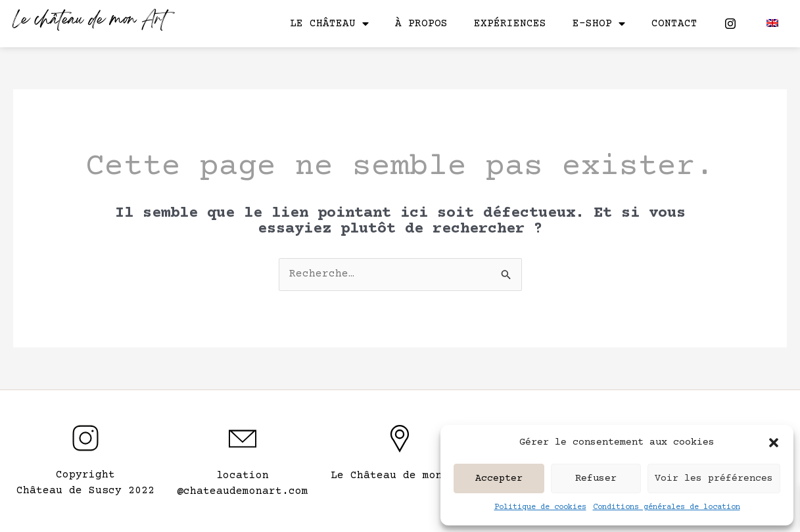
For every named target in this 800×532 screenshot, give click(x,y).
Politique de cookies (540, 507)
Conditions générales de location (667, 507)
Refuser (596, 478)
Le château (329, 24)
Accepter (499, 478)
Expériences (510, 24)
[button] (774, 443)
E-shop (599, 24)
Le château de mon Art (89, 21)
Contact (674, 24)
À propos (421, 24)
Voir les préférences (714, 478)
